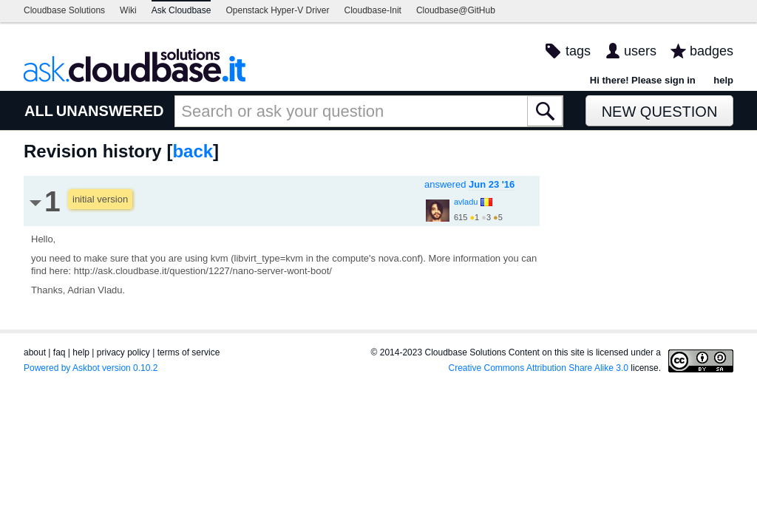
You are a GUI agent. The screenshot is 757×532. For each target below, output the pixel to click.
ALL (39, 111)
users (640, 51)
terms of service (189, 352)
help (723, 80)
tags (578, 51)
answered (469, 184)
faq (60, 352)
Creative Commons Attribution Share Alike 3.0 (539, 368)
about (35, 352)
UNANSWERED (110, 111)
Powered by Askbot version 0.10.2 (91, 368)
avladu (466, 202)
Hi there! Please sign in (643, 80)
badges (712, 51)
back (193, 151)
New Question (660, 112)
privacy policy (123, 352)
